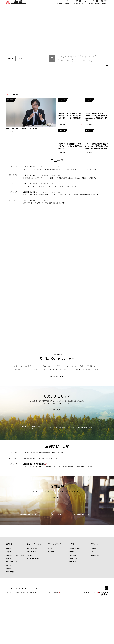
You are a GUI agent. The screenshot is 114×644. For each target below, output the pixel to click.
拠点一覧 (8, 610)
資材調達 (8, 613)
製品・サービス (31, 597)
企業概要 (8, 593)
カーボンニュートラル (66, 60)
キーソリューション (33, 593)
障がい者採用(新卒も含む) (83, 559)
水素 (61, 57)
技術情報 (29, 600)
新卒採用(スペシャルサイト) (30, 559)
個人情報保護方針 (32, 637)
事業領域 (8, 603)
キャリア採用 (56, 559)
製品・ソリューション (72, 6)
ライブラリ (51, 597)
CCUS (82, 57)
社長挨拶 (8, 597)
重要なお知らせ (57, 491)
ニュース (72, 4)
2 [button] (60, 49)
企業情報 (60, 6)
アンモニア (68, 57)
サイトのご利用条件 (20, 637)
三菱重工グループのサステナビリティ (30, 472)
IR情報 (98, 6)
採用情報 (78, 4)
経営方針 (72, 597)
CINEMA (93, 597)
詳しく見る (56, 454)
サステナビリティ (88, 6)
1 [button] (54, 49)
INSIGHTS (105, 6)
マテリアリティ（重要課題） (56, 472)
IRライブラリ (73, 603)
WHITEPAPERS (95, 600)
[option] (57, 31)
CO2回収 (76, 57)
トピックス (51, 593)
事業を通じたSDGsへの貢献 (83, 472)
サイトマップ (9, 637)
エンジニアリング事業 (33, 603)
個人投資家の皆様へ (75, 593)
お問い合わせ (42, 637)
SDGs (89, 60)
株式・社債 (73, 607)
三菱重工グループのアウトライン (15, 600)
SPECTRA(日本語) (54, 637)
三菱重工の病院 (10, 617)
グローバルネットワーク (13, 607)
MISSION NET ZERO (80, 60)
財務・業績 (73, 600)
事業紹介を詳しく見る (57, 421)
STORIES (93, 593)
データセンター (91, 57)
